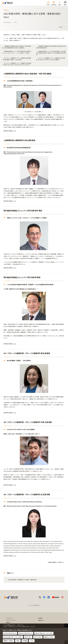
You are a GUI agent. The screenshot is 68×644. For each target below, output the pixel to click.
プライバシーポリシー (11, 620)
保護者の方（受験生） (9, 641)
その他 (32, 641)
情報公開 (8, 623)
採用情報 (40, 618)
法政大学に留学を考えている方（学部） (44, 633)
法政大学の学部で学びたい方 (10, 633)
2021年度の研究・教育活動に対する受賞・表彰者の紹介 (23, 580)
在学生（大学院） (38, 637)
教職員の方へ (41, 620)
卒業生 (18, 641)
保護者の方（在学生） (49, 637)
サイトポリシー (10, 618)
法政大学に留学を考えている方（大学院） (13, 637)
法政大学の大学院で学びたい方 (26, 633)
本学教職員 (25, 641)
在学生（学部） (28, 637)
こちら (14, 131)
